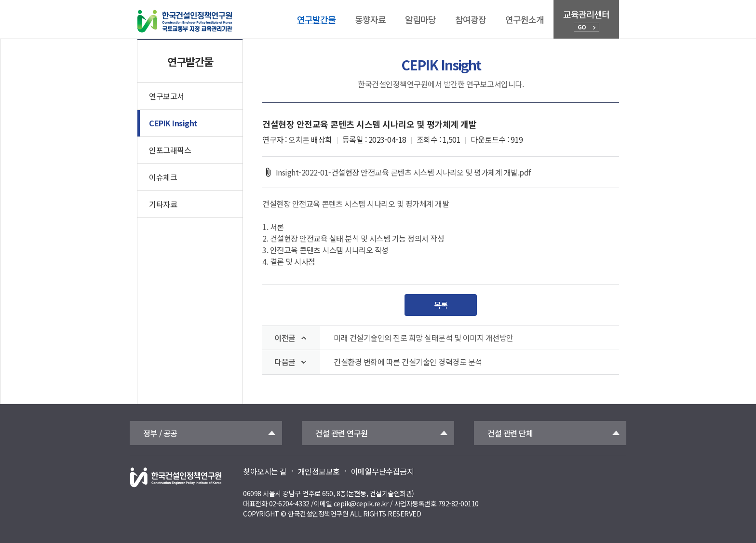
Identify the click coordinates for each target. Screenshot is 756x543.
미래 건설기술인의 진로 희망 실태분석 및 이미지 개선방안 (424, 338)
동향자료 (370, 19)
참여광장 (471, 19)
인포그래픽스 (170, 150)
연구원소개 (525, 19)
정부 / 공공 (160, 433)
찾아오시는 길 (265, 471)
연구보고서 (167, 96)
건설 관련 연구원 (342, 433)
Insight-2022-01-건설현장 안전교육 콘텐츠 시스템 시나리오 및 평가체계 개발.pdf (397, 172)
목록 (441, 305)
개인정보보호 (319, 471)
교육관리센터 (586, 20)
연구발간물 (316, 19)
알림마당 (420, 19)
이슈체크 (163, 177)
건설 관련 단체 (510, 433)
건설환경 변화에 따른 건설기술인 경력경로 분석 (408, 362)
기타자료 (163, 204)
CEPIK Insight (173, 123)
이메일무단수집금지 (383, 471)
